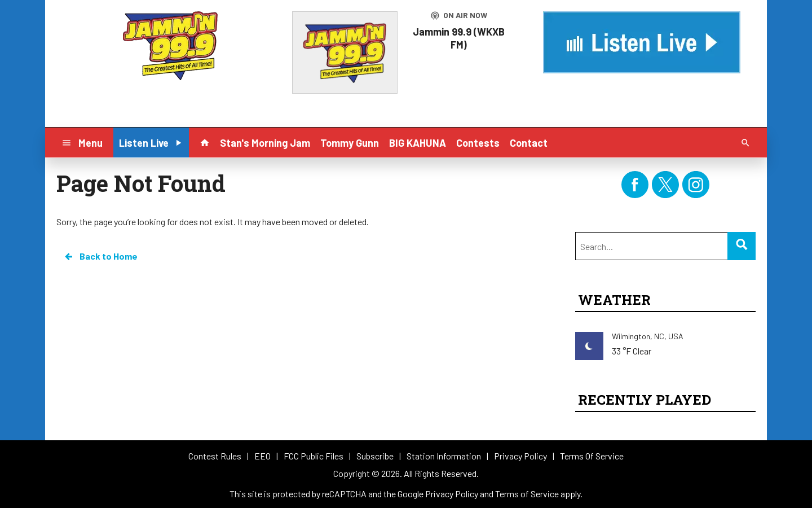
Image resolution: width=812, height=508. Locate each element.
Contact (529, 143)
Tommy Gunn (350, 143)
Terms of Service (527, 494)
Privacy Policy (452, 494)
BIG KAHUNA (418, 143)
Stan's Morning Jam (265, 143)
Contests (478, 143)
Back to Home (100, 256)
